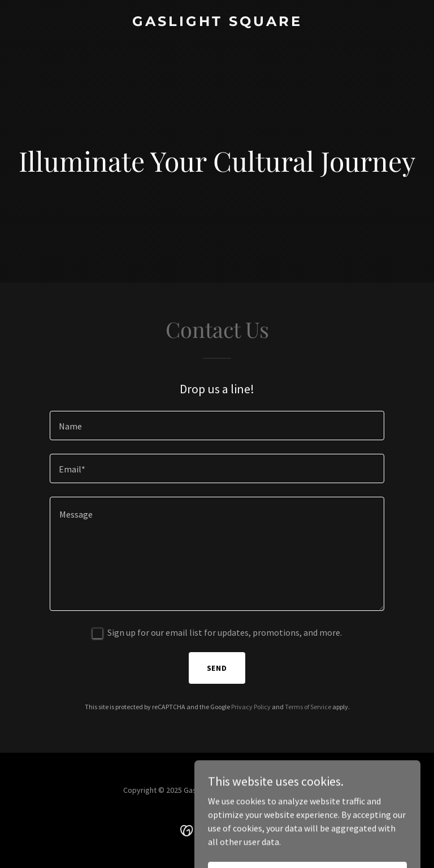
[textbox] (217, 426)
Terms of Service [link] (308, 707)
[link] (217, 23)
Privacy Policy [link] (251, 707)
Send (217, 668)
